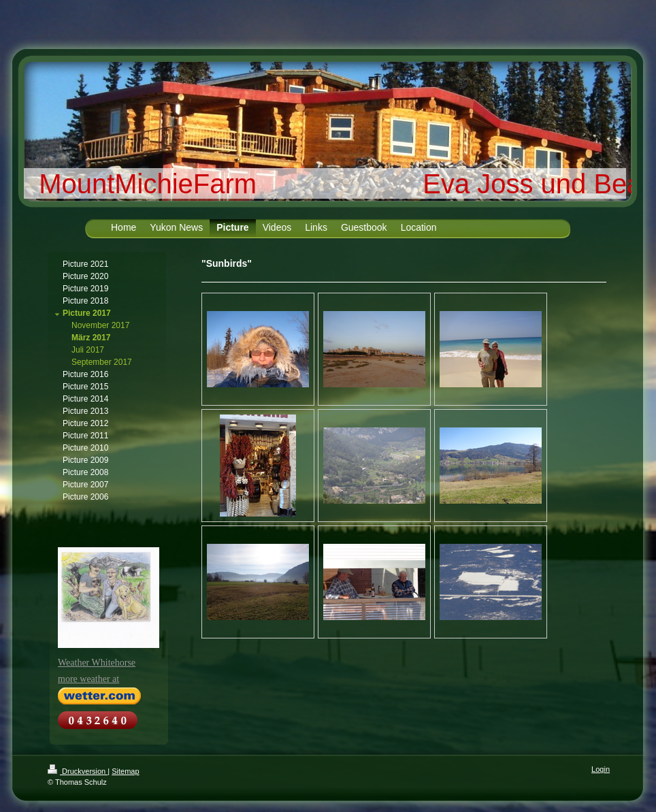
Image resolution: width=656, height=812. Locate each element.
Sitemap (125, 771)
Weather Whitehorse (97, 663)
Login (601, 769)
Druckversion (78, 771)
